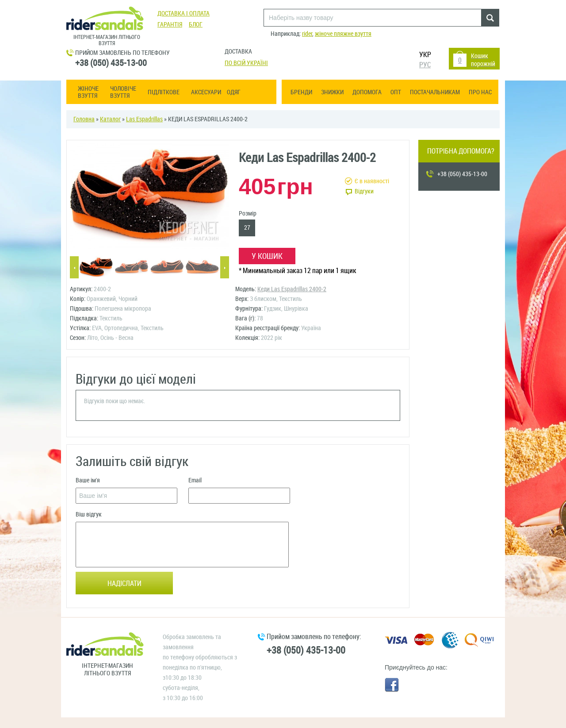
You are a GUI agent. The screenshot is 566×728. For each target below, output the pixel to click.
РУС (425, 65)
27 (247, 228)
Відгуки (364, 191)
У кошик (267, 256)
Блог (196, 25)
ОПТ (396, 92)
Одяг (234, 92)
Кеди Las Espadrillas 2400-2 (292, 289)
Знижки (332, 92)
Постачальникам (435, 92)
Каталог (110, 119)
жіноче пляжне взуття (343, 34)
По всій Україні (246, 63)
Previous (74, 268)
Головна (84, 119)
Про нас (480, 92)
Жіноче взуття (88, 92)
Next (225, 268)
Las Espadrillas (144, 119)
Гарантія (170, 25)
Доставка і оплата (184, 13)
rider (307, 34)
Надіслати (124, 584)
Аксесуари (206, 92)
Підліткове (164, 92)
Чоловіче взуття (123, 92)
